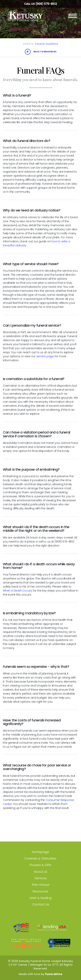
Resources (40, 891)
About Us (40, 872)
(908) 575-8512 (46, 4)
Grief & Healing (40, 898)
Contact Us (41, 904)
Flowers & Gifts (41, 865)
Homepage (40, 852)
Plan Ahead (41, 885)
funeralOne (54, 974)
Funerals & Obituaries (40, 858)
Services (41, 878)
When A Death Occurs (18, 591)
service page (45, 356)
